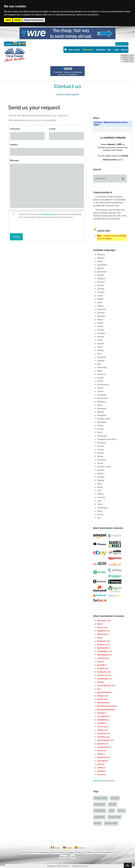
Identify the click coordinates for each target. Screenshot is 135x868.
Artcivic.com (102, 627)
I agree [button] (8, 20)
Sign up (119, 44)
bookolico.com (103, 644)
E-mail (53, 129)
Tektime (85, 866)
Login (126, 44)
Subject (14, 145)
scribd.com (102, 750)
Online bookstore (105, 852)
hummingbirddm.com (106, 685)
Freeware (99, 817)
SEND (16, 237)
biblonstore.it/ (103, 634)
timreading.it (102, 761)
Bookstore (101, 50)
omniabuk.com (103, 733)
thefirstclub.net (103, 757)
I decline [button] (17, 20)
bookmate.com (103, 641)
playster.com (103, 744)
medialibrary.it (103, 720)
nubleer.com (102, 730)
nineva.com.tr (103, 727)
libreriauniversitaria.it (106, 709)
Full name (15, 129)
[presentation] (30, 225)
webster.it (101, 771)
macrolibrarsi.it (103, 716)
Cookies (71, 852)
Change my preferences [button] (34, 20)
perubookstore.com (105, 740)
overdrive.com (103, 737)
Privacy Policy (58, 852)
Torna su (128, 865)
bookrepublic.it (103, 648)
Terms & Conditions (39, 852)
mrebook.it (102, 723)
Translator (115, 817)
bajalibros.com (103, 631)
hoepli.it (100, 682)
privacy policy (50, 214)
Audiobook (100, 811)
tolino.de (101, 764)
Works (98, 823)
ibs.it (99, 689)
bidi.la (100, 638)
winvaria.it (101, 774)
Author (115, 798)
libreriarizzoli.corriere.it (107, 706)
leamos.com (102, 699)
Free (112, 811)
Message (15, 160)
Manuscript (111, 823)
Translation (101, 798)
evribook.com (103, 668)
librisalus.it (102, 713)
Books (121, 811)
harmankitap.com (105, 679)
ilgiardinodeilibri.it (105, 692)
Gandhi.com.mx (104, 675)
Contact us (89, 852)
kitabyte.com (103, 696)
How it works (74, 50)
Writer (112, 804)
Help (109, 50)
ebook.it (101, 662)
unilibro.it (101, 768)
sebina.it (101, 754)
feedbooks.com (104, 672)
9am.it (100, 624)
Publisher (100, 804)
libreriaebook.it (103, 703)
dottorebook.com (104, 655)
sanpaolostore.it (104, 747)
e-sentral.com (103, 658)
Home (24, 852)
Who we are (88, 50)
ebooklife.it (102, 665)
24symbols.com (104, 620)
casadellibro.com (104, 651)
